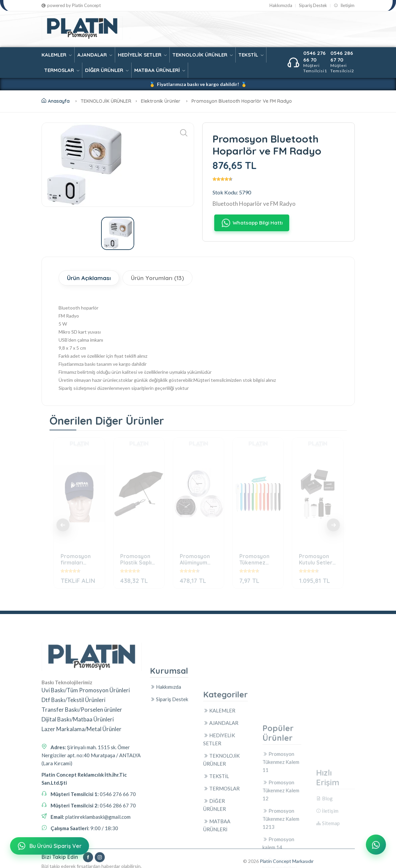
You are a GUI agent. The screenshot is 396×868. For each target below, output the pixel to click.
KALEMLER (57, 55)
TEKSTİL (251, 55)
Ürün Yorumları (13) (157, 278)
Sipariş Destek (313, 6)
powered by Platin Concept (71, 6)
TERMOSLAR (62, 70)
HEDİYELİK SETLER (142, 55)
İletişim (344, 6)
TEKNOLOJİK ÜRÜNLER (203, 55)
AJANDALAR (95, 55)
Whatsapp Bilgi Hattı (251, 223)
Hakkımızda (281, 6)
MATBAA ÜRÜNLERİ (160, 70)
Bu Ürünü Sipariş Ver (49, 847)
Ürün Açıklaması (89, 278)
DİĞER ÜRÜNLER (107, 70)
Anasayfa (56, 101)
